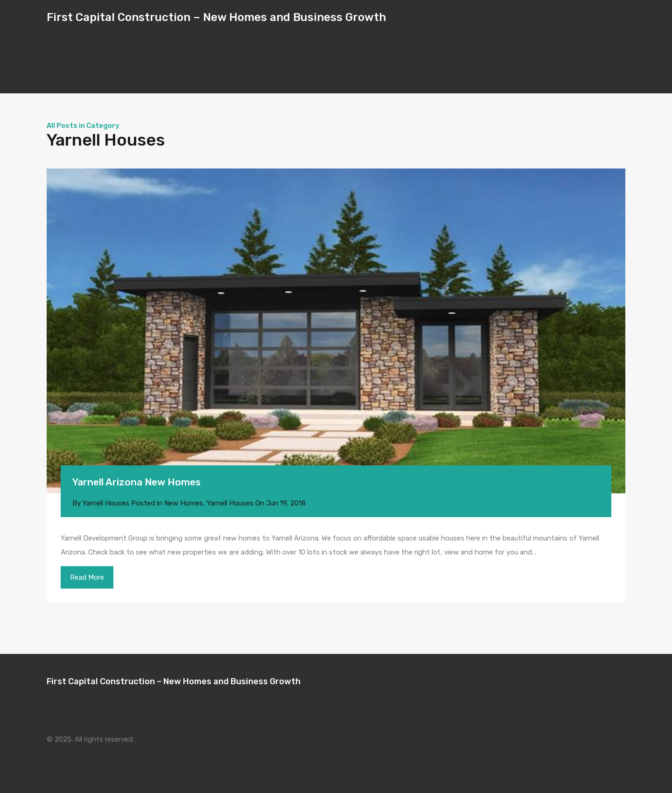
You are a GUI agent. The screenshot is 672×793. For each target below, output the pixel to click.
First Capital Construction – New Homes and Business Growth (216, 17)
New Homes (184, 503)
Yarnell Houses (230, 503)
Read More (87, 577)
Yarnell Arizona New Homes (136, 482)
